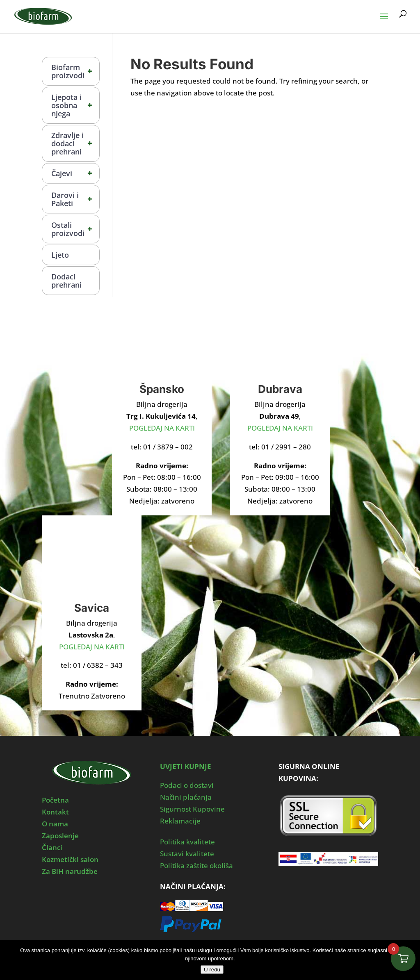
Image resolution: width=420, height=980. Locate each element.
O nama (55, 824)
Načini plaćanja (186, 797)
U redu (212, 970)
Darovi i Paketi (75, 199)
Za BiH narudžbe (70, 871)
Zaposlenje (60, 836)
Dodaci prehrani (66, 281)
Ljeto (60, 255)
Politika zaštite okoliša (196, 865)
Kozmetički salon (70, 859)
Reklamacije (180, 821)
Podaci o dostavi (187, 785)
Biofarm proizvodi (75, 71)
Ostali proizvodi (75, 229)
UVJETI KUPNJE (186, 766)
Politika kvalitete (187, 842)
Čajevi (75, 173)
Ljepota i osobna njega (75, 105)
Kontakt (55, 812)
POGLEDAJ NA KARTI (162, 428)
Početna (55, 800)
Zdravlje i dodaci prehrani (75, 143)
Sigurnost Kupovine (192, 809)
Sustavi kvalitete (187, 854)
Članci (52, 847)
